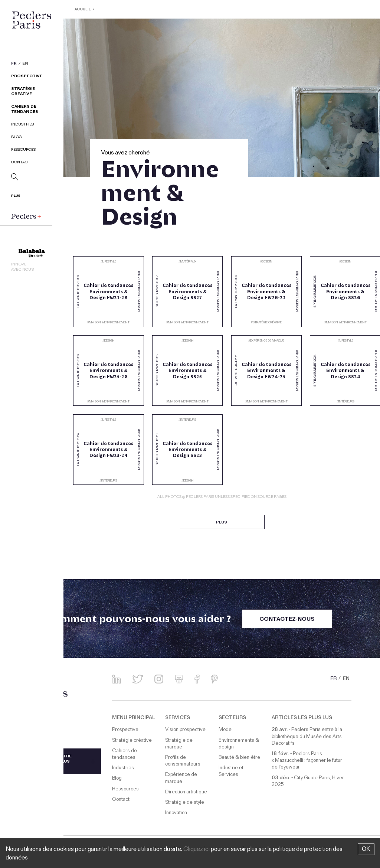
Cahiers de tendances (25, 110)
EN (25, 65)
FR (14, 65)
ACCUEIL (83, 10)
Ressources (23, 151)
